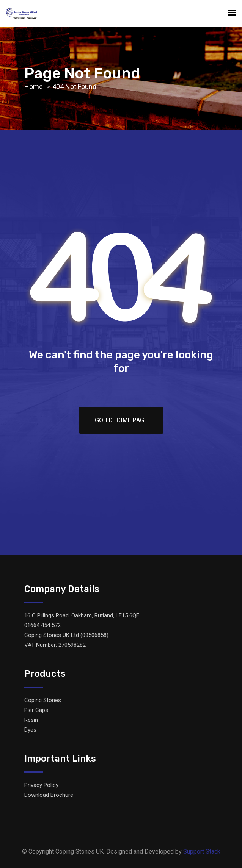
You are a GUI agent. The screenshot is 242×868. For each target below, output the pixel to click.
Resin (31, 720)
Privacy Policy (41, 785)
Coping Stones (43, 700)
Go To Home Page (121, 420)
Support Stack (202, 852)
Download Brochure (49, 795)
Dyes (30, 730)
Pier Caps (36, 710)
